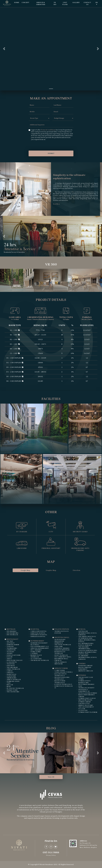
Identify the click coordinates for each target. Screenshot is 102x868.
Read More (56, 204)
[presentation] (44, 145)
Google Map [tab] (25, 570)
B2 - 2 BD (15, 339)
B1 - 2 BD (15, 335)
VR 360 (55, 3)
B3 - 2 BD (15, 344)
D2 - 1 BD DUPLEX (15, 363)
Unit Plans (65, 3)
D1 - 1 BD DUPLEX (15, 358)
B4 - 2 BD (15, 349)
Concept (25, 2)
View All (51, 777)
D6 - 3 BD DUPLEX (15, 381)
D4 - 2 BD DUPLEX (15, 372)
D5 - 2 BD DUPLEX (15, 377)
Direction (77, 570)
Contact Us (87, 3)
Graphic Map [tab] (51, 570)
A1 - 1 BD (15, 330)
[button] (4, 49)
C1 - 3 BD (15, 353)
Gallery (76, 2)
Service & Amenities (41, 3)
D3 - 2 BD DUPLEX (15, 367)
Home (17, 2)
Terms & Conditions (48, 130)
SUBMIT (51, 153)
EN (97, 3)
